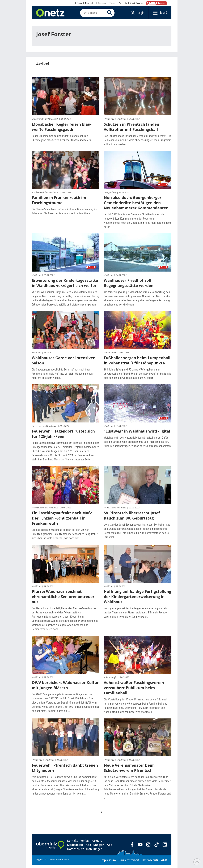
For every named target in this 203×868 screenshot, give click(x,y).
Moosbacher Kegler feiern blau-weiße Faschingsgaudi (62, 130)
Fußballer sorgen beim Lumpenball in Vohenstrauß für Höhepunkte (137, 364)
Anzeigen (102, 3)
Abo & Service (136, 3)
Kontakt (72, 844)
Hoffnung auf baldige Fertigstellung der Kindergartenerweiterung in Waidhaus (137, 600)
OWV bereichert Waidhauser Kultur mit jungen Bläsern (65, 688)
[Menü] (155, 14)
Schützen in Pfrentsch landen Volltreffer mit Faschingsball (131, 130)
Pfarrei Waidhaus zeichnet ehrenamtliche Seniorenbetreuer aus (63, 600)
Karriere (97, 844)
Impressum (108, 863)
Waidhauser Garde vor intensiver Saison (63, 364)
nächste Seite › (104, 818)
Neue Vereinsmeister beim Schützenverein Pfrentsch (129, 771)
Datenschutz (150, 863)
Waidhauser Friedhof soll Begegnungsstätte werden (129, 286)
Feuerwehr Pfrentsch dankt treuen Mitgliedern (65, 771)
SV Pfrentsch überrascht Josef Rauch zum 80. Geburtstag (132, 518)
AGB (164, 863)
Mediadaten (75, 848)
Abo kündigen (95, 848)
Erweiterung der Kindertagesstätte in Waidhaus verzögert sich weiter (65, 286)
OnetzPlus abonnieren (156, 3)
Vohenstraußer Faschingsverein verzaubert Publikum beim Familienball (134, 691)
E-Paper (79, 3)
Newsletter (90, 3)
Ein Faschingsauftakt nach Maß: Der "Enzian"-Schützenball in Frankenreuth (62, 521)
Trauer (112, 3)
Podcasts (123, 3)
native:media (64, 863)
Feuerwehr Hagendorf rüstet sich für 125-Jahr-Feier (63, 437)
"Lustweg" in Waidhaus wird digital (137, 434)
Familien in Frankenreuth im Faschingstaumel (59, 203)
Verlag (84, 844)
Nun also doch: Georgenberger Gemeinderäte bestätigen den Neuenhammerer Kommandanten (136, 206)
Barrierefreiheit (129, 863)
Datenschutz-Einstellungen (85, 852)
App (110, 848)
